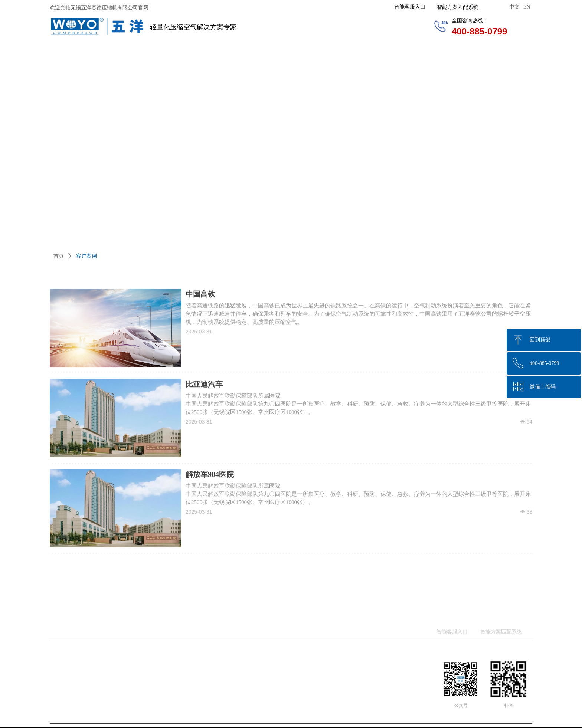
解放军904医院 (210, 474)
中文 (514, 7)
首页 (59, 256)
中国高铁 (200, 294)
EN (527, 7)
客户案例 (86, 256)
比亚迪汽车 (204, 384)
